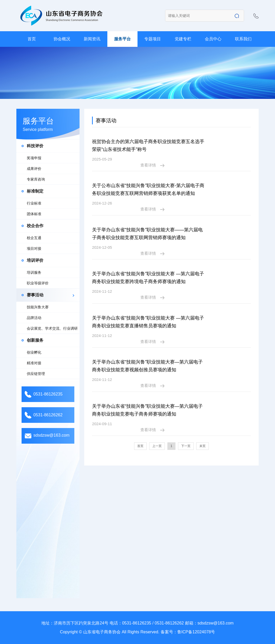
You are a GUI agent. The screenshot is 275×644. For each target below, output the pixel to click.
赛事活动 (35, 295)
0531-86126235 (48, 394)
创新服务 (35, 340)
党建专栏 (183, 39)
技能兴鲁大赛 (38, 307)
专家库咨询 (36, 179)
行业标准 (34, 203)
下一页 (186, 407)
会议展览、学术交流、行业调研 (52, 328)
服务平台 (122, 39)
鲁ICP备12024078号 (196, 632)
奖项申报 (34, 158)
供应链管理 (36, 374)
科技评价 (35, 146)
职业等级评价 (38, 283)
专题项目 (153, 39)
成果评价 (34, 169)
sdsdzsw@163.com (51, 435)
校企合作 (35, 226)
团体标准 (34, 214)
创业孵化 (34, 352)
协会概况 (62, 39)
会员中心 (213, 39)
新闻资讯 (92, 39)
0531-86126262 (48, 415)
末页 (202, 407)
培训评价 (35, 260)
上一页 (157, 407)
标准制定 (35, 191)
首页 (32, 39)
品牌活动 (34, 318)
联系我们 (243, 39)
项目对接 (34, 248)
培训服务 (34, 272)
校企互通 (34, 238)
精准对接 (34, 363)
